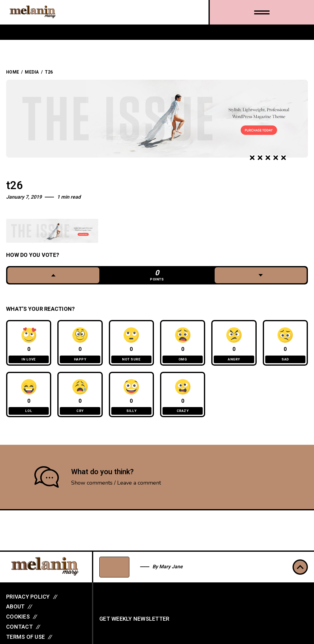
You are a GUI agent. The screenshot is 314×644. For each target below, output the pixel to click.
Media (32, 72)
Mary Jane (171, 567)
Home (13, 72)
